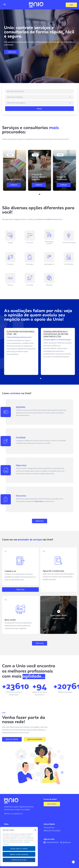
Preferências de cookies (19, 860)
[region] (19, 847)
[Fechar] (35, 830)
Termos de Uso (49, 828)
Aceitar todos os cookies (19, 849)
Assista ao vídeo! (59, 618)
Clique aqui (38, 501)
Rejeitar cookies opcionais (19, 854)
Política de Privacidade (52, 831)
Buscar (39, 109)
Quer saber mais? (59, 615)
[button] (71, 5)
